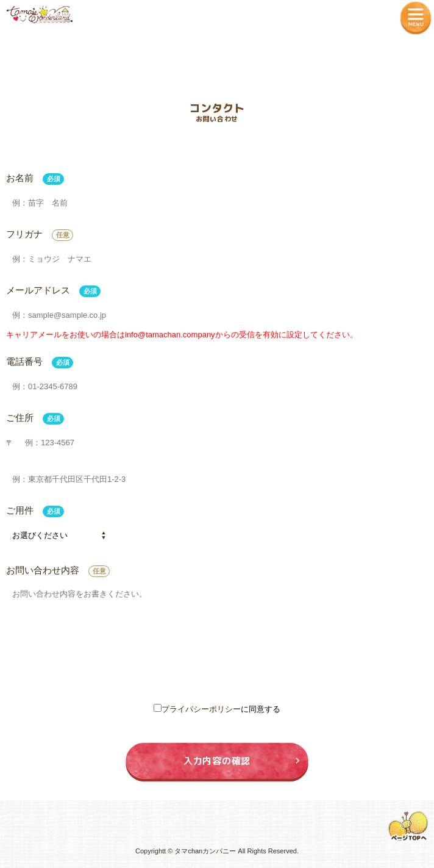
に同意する (217, 709)
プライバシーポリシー (201, 709)
